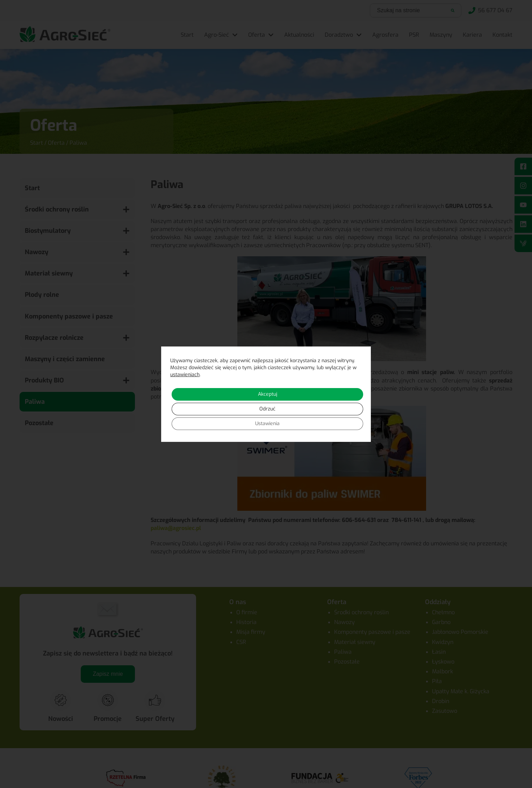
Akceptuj (268, 394)
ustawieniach (185, 375)
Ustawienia (267, 424)
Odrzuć (267, 409)
